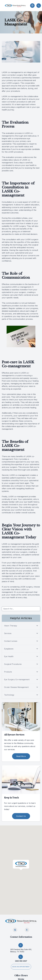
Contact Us (21, 816)
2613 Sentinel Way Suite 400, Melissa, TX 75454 (21, 951)
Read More (21, 756)
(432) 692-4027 (21, 961)
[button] (2, 6)
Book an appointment (21, 967)
